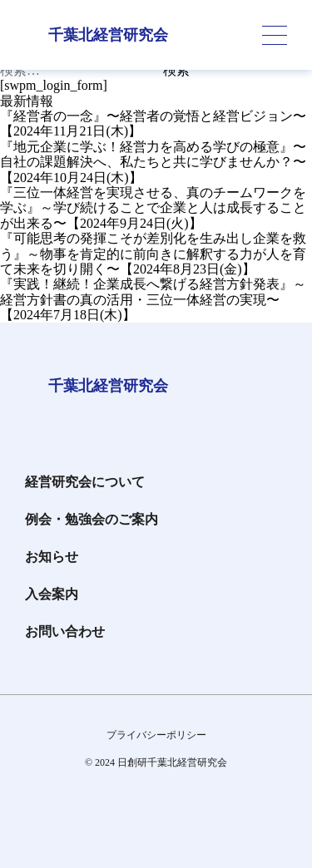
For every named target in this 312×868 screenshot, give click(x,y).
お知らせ (52, 557)
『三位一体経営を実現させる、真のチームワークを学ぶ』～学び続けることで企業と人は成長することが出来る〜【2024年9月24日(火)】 (153, 208)
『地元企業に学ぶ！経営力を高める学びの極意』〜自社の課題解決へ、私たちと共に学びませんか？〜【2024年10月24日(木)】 (153, 162)
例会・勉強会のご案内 (92, 519)
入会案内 (52, 594)
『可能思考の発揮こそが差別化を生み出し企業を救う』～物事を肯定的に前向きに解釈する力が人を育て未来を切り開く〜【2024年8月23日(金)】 (153, 254)
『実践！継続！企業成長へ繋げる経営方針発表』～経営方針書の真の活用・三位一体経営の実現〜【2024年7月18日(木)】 (153, 299)
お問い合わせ (65, 631)
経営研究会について (85, 482)
